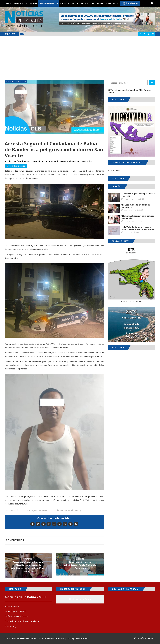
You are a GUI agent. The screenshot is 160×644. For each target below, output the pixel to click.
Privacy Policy (11, 626)
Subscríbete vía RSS (143, 638)
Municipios (19, 3)
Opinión (85, 3)
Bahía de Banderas (22, 510)
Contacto (110, 3)
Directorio (97, 3)
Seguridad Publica (49, 3)
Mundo (76, 3)
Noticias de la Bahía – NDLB (24, 638)
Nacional (65, 3)
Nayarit (33, 3)
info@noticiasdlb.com (31, 621)
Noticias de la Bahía (80, 599)
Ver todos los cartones (131, 301)
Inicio (9, 3)
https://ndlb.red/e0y (73, 510)
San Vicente (43, 510)
